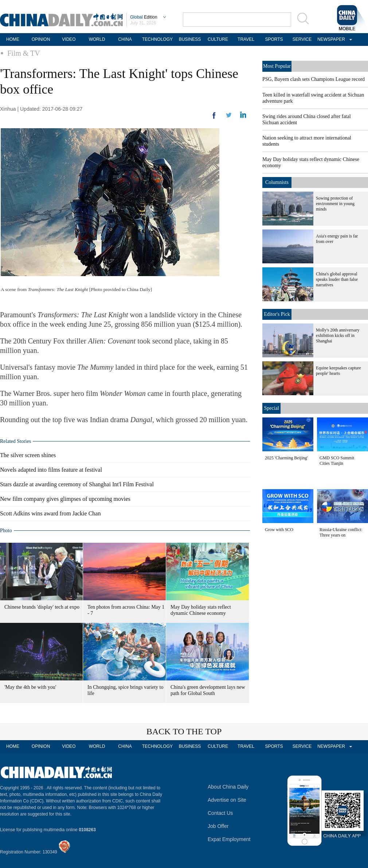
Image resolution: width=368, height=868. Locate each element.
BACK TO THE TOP (184, 731)
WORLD (97, 39)
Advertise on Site (227, 800)
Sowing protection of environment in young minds (335, 204)
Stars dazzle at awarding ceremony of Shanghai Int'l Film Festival (77, 484)
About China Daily (228, 787)
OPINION (41, 39)
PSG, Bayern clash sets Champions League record (314, 79)
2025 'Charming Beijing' (286, 458)
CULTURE (218, 39)
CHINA (125, 39)
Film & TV (24, 53)
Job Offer (218, 826)
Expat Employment (229, 839)
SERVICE (302, 39)
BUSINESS (190, 39)
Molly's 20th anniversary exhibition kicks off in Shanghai (338, 335)
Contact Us (220, 813)
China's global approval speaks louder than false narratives (337, 279)
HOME (13, 39)
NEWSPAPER (330, 39)
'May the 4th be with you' (30, 687)
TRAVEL (246, 39)
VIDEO (69, 39)
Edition (144, 17)
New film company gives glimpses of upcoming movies (65, 499)
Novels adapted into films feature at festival (51, 470)
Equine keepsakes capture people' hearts (338, 371)
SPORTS (274, 39)
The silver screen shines (28, 455)
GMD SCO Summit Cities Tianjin (337, 461)
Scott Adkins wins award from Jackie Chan (50, 513)
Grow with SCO (279, 530)
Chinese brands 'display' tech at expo (42, 607)
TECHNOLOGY (157, 39)
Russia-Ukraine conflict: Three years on (341, 532)
